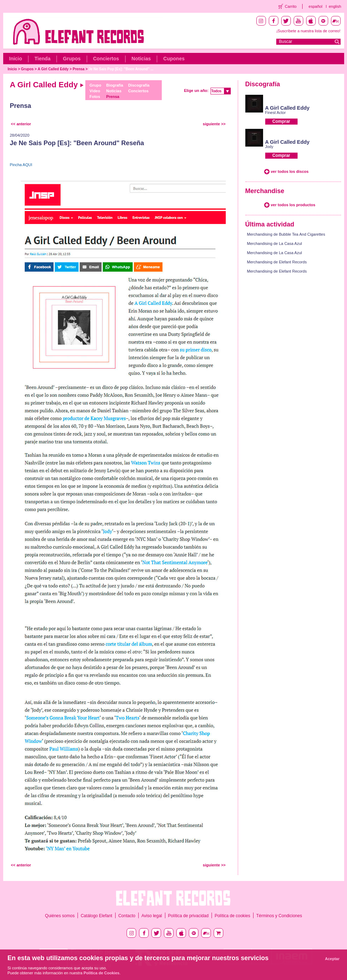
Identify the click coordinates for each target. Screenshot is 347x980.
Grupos (72, 59)
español (316, 6)
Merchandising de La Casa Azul (275, 243)
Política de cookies (233, 916)
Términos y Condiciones (279, 916)
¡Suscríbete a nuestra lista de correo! (308, 31)
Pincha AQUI (21, 165)
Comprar (281, 121)
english (335, 6)
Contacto (127, 916)
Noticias (141, 59)
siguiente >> (214, 124)
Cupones (174, 59)
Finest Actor (276, 113)
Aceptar (332, 959)
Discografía (139, 85)
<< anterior (21, 124)
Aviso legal (152, 916)
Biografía (115, 85)
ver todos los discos (290, 171)
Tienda (42, 59)
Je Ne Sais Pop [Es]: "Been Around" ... (121, 69)
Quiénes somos (60, 916)
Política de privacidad (188, 916)
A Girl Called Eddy (53, 69)
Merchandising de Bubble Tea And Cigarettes (286, 234)
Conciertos (106, 59)
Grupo (95, 85)
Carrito (291, 6)
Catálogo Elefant (97, 916)
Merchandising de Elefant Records (277, 262)
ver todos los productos (293, 205)
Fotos (95, 97)
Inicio (16, 59)
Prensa (78, 69)
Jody (269, 147)
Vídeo (95, 91)
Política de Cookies (102, 973)
